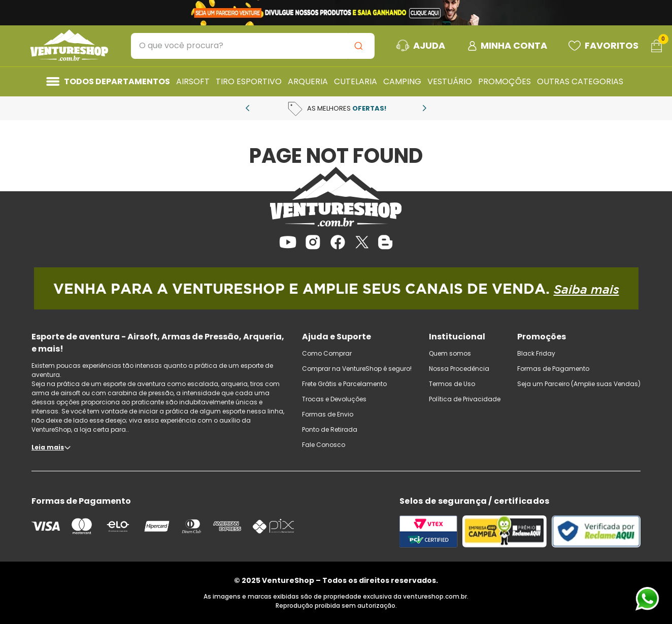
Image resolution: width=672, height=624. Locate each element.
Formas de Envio (328, 414)
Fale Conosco (324, 445)
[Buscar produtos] (360, 46)
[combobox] (253, 46)
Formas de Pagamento (553, 369)
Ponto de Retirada (330, 429)
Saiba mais (586, 289)
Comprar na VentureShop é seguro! (357, 369)
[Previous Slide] (248, 108)
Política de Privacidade (465, 399)
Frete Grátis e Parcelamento (344, 384)
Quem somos (450, 353)
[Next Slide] (424, 108)
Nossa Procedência (459, 369)
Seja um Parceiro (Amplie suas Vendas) (579, 384)
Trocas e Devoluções (334, 399)
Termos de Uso (452, 384)
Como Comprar (327, 353)
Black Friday (536, 353)
